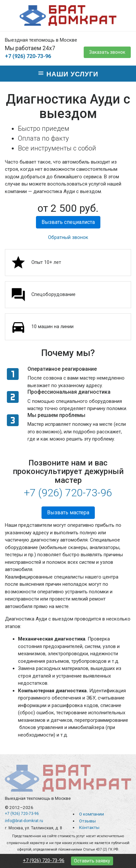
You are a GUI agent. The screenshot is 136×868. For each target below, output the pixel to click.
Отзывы (87, 821)
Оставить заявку (92, 861)
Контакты (89, 827)
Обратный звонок (68, 237)
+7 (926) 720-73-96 (28, 56)
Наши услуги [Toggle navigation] (68, 74)
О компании (92, 814)
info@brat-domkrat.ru (24, 821)
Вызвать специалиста (68, 222)
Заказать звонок (107, 52)
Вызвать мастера (68, 513)
